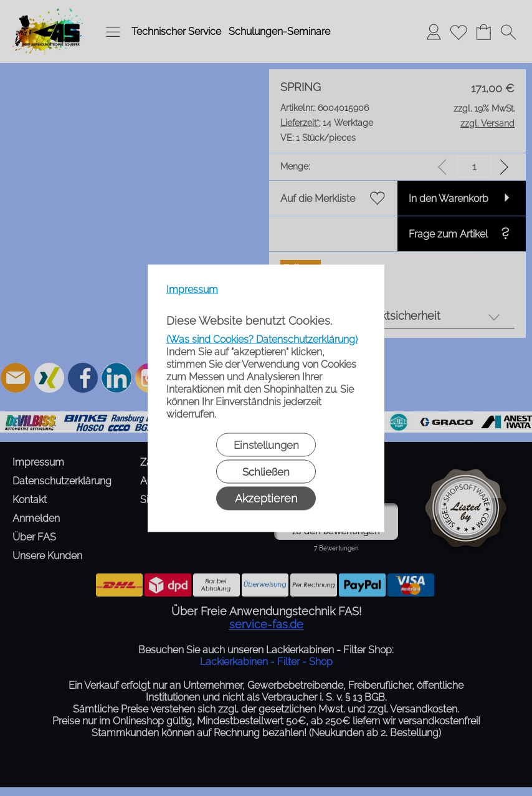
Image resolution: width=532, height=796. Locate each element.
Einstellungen (266, 444)
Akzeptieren (266, 498)
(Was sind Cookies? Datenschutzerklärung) (262, 339)
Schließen (266, 471)
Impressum (192, 289)
